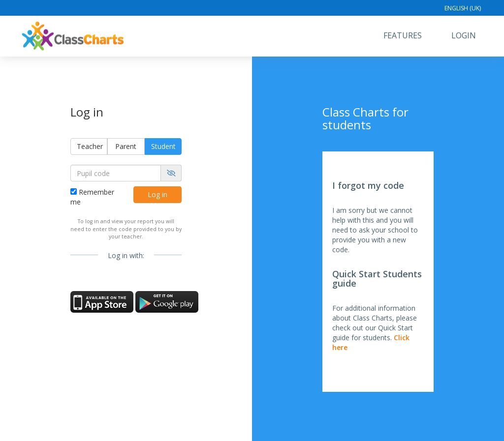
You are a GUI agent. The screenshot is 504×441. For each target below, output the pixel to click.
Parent (126, 146)
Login (464, 35)
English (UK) (463, 8)
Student (163, 146)
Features (403, 35)
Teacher (90, 146)
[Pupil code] (116, 173)
